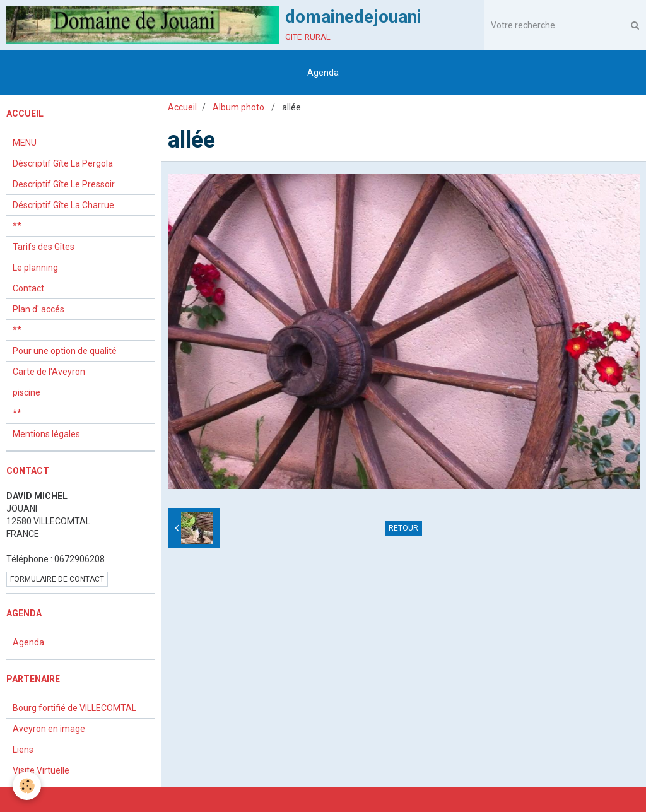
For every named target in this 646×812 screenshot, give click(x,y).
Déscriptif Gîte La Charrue (63, 205)
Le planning (35, 268)
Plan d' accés (38, 309)
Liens (23, 750)
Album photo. (239, 107)
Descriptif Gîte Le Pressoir (64, 184)
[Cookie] (27, 786)
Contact (28, 288)
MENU (25, 143)
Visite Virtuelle (41, 770)
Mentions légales (46, 434)
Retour (403, 528)
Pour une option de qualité (65, 351)
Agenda (323, 73)
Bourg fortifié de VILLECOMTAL (74, 708)
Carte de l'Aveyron (49, 372)
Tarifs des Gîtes (44, 247)
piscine (26, 392)
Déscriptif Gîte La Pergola (63, 163)
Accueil (182, 107)
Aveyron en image (49, 729)
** (17, 226)
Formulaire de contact (57, 579)
